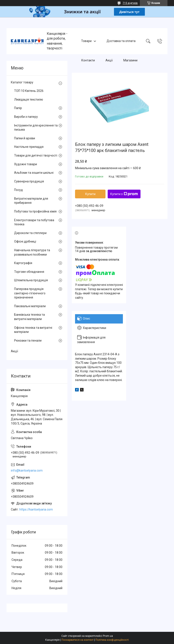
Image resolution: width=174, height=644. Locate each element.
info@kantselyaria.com (27, 470)
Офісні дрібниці (25, 241)
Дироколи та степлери (30, 233)
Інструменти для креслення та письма (36, 128)
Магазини (130, 61)
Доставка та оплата (121, 41)
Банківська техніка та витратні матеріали (29, 317)
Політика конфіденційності (112, 640)
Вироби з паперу (26, 117)
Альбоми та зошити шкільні (34, 173)
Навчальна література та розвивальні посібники (32, 252)
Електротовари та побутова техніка (34, 222)
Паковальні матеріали (30, 306)
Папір (18, 108)
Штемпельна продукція (31, 280)
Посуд (18, 190)
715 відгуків (130, 3)
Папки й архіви (25, 138)
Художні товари (26, 164)
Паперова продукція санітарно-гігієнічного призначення (30, 293)
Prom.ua (108, 636)
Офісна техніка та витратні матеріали (33, 330)
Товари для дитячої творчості (36, 155)
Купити (90, 194)
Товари (86, 41)
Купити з (124, 194)
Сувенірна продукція (29, 181)
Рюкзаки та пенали (28, 341)
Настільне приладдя (29, 147)
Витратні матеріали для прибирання (31, 201)
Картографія (23, 263)
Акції (109, 61)
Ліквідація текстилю (29, 99)
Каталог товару (22, 82)
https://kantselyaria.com (36, 509)
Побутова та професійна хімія (35, 211)
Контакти (88, 61)
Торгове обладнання (29, 272)
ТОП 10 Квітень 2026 (29, 91)
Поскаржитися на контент (78, 640)
